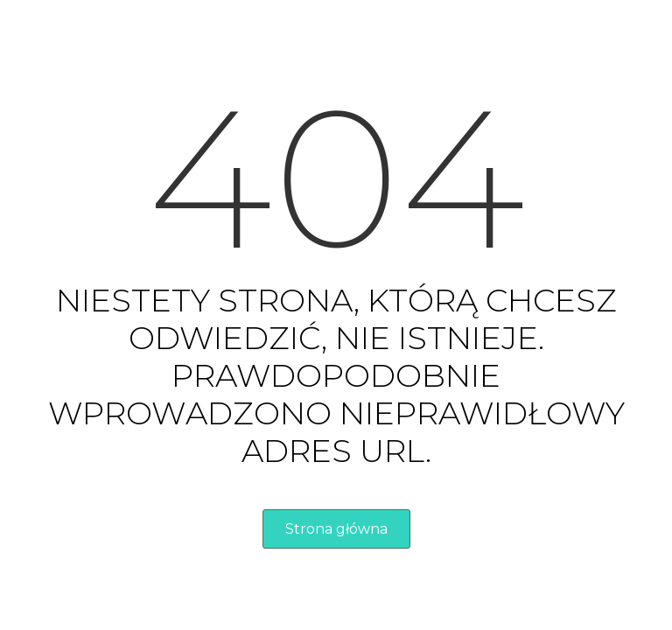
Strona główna (336, 529)
